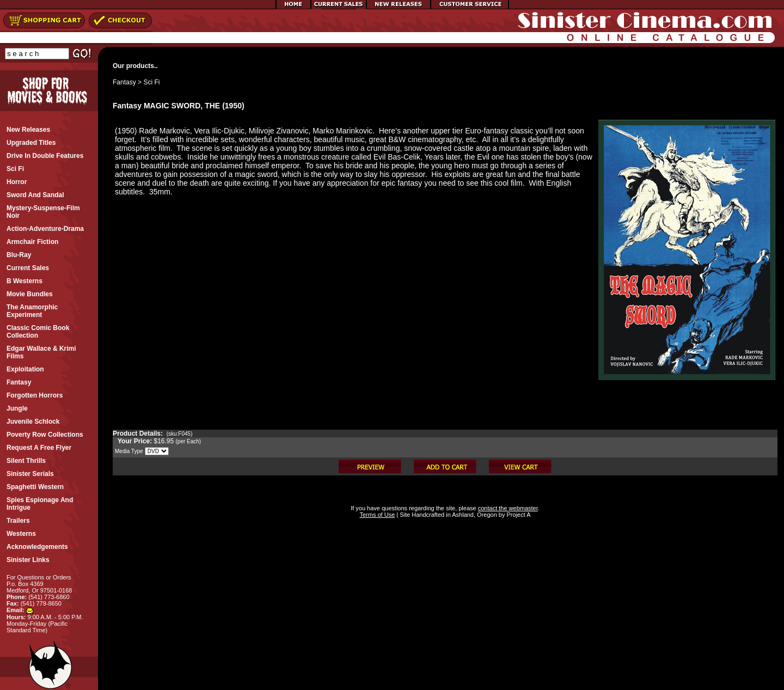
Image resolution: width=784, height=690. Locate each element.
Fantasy (124, 82)
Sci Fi (151, 82)
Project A (517, 515)
